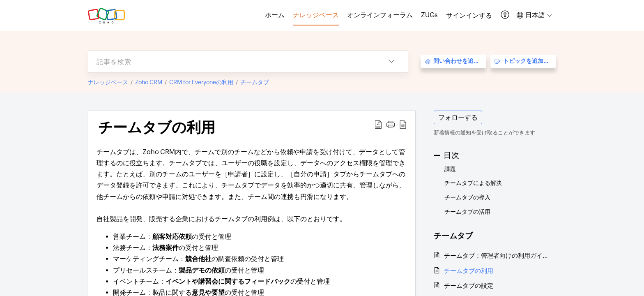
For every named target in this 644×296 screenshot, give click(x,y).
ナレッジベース (108, 82)
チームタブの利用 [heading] (157, 127)
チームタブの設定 (469, 286)
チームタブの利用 (469, 271)
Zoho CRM (149, 82)
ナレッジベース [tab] (316, 15)
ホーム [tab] (275, 15)
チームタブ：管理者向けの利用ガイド (496, 256)
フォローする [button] (458, 117)
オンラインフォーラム (380, 15)
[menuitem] (469, 16)
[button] (505, 15)
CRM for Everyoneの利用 (201, 82)
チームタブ (255, 82)
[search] (232, 61)
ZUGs (429, 15)
